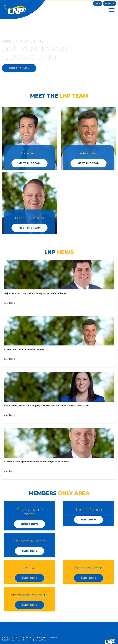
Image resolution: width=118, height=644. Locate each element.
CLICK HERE (29, 551)
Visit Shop (89, 520)
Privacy (29, 640)
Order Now (29, 524)
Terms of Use (40, 640)
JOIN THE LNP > (19, 68)
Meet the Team (29, 163)
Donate (110, 3)
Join (97, 3)
